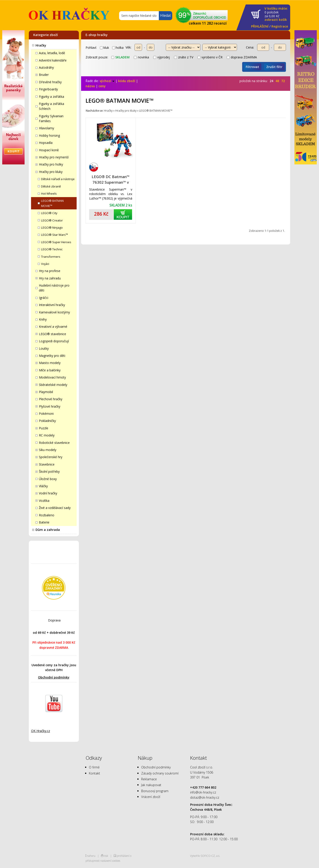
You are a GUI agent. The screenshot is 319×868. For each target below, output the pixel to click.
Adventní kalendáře (53, 60)
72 (283, 81)
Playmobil (46, 392)
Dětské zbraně (51, 186)
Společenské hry (51, 457)
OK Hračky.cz (41, 731)
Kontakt (94, 773)
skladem (120, 57)
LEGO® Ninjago (52, 228)
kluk (104, 48)
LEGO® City (49, 213)
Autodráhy (46, 67)
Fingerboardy (48, 89)
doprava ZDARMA (242, 57)
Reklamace (149, 779)
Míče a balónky (50, 370)
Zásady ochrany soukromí (160, 773)
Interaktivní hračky (52, 305)
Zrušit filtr (274, 67)
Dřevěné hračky (50, 82)
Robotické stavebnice (54, 443)
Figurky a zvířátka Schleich (51, 106)
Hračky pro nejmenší (54, 157)
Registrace (280, 26)
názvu (90, 86)
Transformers (51, 257)
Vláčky (43, 486)
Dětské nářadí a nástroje (58, 179)
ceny (102, 86)
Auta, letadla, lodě (52, 53)
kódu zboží (127, 81)
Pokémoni (46, 414)
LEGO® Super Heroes (56, 242)
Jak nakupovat (151, 785)
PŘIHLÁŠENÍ (260, 26)
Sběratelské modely (53, 385)
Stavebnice (47, 464)
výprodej (162, 57)
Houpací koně (49, 150)
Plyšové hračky (50, 406)
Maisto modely (50, 363)
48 (277, 81)
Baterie (44, 522)
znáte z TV (184, 57)
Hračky (41, 45)
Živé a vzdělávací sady (55, 508)
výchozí (107, 81)
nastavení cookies (110, 861)
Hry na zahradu (50, 278)
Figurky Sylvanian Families (51, 118)
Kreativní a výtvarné (53, 327)
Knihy (43, 319)
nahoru (91, 856)
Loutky (44, 348)
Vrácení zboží (151, 797)
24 (271, 81)
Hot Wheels (49, 194)
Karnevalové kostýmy (54, 312)
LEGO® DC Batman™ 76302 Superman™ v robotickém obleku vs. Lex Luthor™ (111, 180)
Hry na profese (50, 271)
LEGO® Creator (52, 220)
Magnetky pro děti (52, 356)
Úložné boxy (48, 479)
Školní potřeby (49, 471)
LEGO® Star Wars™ (55, 235)
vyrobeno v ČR (210, 57)
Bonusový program (155, 791)
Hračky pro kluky (51, 172)
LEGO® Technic (52, 249)
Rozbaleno (47, 515)
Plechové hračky (51, 399)
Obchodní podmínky (54, 677)
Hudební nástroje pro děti (54, 288)
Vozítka (44, 501)
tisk (106, 856)
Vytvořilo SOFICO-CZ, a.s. (205, 856)
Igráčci (44, 298)
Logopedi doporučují (54, 341)
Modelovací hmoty (52, 377)
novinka (141, 57)
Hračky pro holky (51, 164)
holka (118, 48)
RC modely (47, 435)
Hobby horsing (49, 135)
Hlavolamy (46, 128)
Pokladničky (47, 421)
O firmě (94, 767)
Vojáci (45, 264)
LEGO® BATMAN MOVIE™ (52, 203)
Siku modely (48, 450)
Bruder (44, 75)
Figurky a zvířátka (51, 97)
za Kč (276, 14)
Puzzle (44, 428)
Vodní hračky (48, 493)
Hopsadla (46, 143)
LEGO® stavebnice (52, 334)
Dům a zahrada (48, 530)
